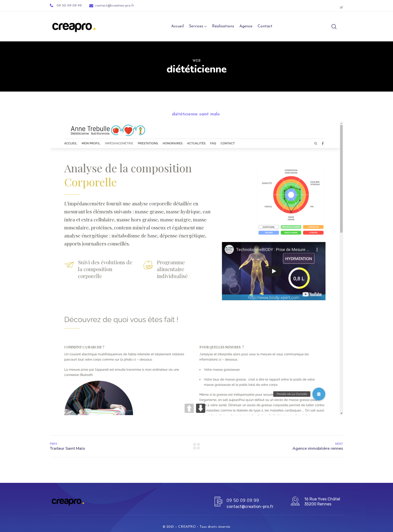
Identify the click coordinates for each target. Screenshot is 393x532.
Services (196, 27)
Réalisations (223, 27)
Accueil (177, 27)
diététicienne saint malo (197, 115)
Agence (246, 27)
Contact (265, 27)
